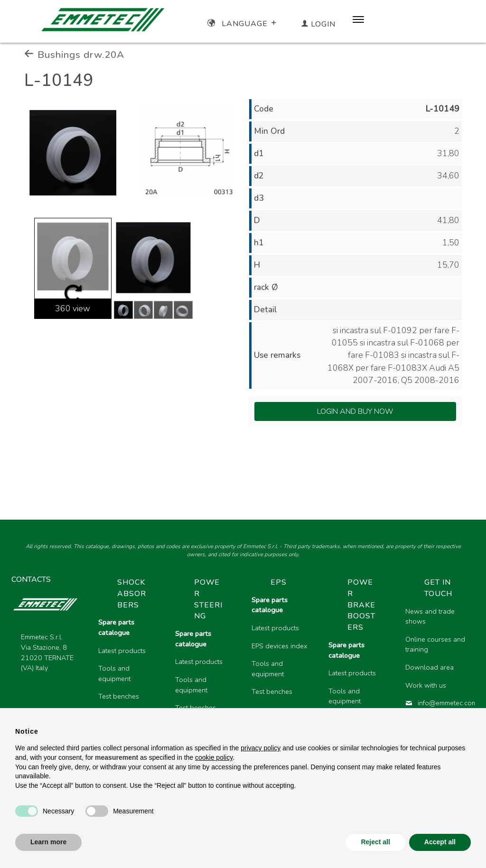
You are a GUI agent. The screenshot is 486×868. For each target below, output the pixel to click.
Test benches (119, 696)
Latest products (122, 651)
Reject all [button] (375, 842)
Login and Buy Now (355, 411)
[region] (283, 666)
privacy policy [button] (261, 748)
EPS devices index (279, 646)
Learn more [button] (48, 842)
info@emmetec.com (436, 703)
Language (243, 24)
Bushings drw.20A (74, 55)
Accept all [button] (440, 842)
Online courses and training (435, 644)
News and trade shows (430, 616)
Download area (430, 667)
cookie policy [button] (214, 757)
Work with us (426, 685)
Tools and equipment (114, 673)
